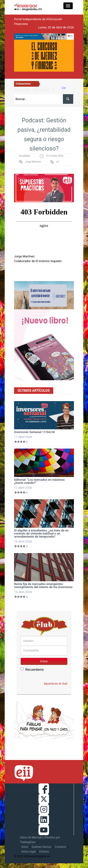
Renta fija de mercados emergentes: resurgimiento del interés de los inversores (43, 585)
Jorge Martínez (33, 162)
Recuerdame (32, 669)
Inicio (25, 847)
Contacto (61, 847)
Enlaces (44, 852)
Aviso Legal (29, 852)
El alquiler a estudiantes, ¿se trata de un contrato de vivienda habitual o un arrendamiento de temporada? (41, 533)
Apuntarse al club (56, 684)
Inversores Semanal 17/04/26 (34, 432)
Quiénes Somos (42, 847)
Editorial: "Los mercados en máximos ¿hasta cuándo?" (39, 481)
